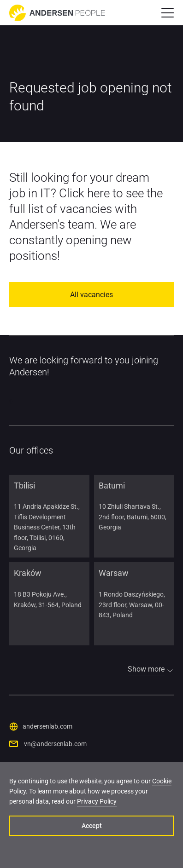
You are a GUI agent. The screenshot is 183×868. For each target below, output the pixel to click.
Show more (146, 669)
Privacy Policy (97, 801)
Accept (92, 826)
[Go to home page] (57, 13)
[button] (168, 13)
